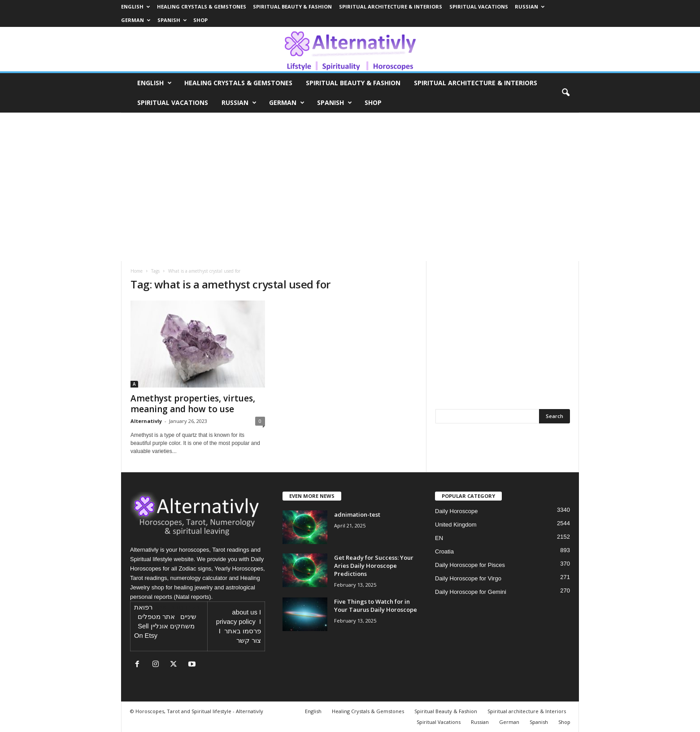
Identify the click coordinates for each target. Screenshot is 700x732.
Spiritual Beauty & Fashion (292, 7)
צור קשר (249, 640)
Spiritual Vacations (479, 7)
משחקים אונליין (173, 626)
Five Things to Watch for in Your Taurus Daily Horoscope (376, 606)
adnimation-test (357, 514)
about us (245, 612)
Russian (530, 7)
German (136, 20)
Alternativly (146, 421)
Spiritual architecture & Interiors (391, 7)
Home (137, 271)
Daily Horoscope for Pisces (470, 565)
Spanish (172, 20)
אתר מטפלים (156, 617)
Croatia (444, 551)
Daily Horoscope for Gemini (471, 592)
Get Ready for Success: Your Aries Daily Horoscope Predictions (374, 566)
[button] (565, 93)
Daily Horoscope (456, 511)
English (135, 7)
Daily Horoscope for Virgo (468, 578)
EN (439, 538)
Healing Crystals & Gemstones (202, 7)
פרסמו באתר (243, 631)
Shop (200, 20)
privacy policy (236, 622)
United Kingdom (456, 525)
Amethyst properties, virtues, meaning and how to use (193, 404)
